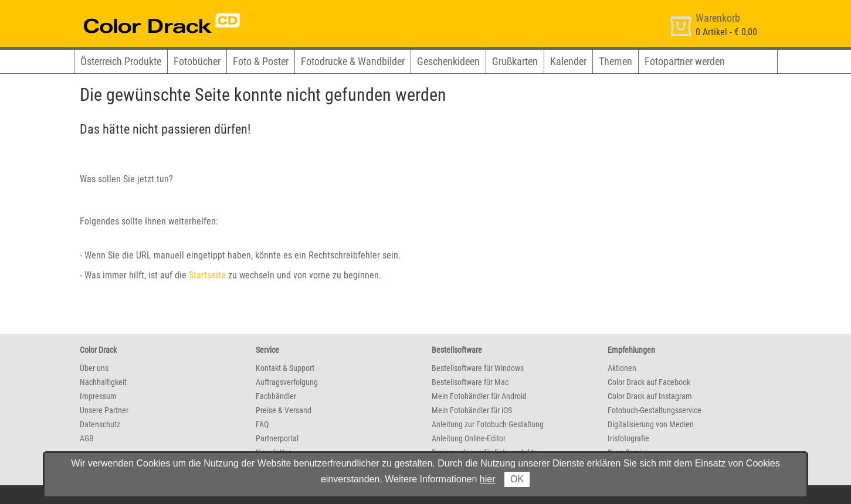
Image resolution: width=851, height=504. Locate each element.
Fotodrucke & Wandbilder (353, 61)
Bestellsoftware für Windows (478, 368)
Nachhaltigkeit (103, 382)
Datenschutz (100, 424)
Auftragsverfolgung (287, 382)
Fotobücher (197, 61)
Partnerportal (277, 438)
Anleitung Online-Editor (469, 438)
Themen (616, 61)
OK (517, 479)
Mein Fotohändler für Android (479, 396)
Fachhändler (276, 396)
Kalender (568, 61)
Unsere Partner (104, 410)
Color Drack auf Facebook (649, 382)
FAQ (262, 424)
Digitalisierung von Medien (651, 424)
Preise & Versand (284, 410)
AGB (87, 438)
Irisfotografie (628, 438)
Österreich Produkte (121, 61)
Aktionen (622, 368)
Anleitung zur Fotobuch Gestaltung (488, 424)
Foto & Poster (261, 61)
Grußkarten (515, 61)
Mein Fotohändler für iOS (472, 410)
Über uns (94, 368)
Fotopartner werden (685, 61)
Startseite (207, 275)
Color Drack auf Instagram (650, 396)
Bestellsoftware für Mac (470, 382)
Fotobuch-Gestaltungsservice (655, 410)
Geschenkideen (448, 61)
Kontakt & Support (285, 368)
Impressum (98, 396)
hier (488, 479)
